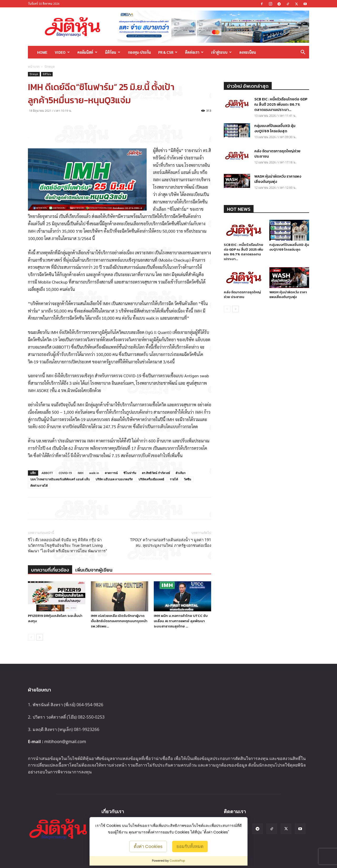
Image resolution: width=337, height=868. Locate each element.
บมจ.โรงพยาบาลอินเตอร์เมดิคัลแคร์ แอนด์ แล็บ (60, 479)
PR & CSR (168, 52)
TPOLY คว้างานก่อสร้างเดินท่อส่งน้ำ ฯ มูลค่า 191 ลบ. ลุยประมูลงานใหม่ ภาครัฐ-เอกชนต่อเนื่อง (171, 543)
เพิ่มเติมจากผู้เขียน (94, 570)
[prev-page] (31, 637)
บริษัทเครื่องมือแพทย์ (151, 479)
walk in (94, 473)
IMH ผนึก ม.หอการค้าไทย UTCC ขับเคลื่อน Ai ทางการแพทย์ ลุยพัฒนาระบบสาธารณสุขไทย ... (181, 621)
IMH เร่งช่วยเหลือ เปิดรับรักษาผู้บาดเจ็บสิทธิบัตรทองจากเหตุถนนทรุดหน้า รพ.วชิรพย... (119, 621)
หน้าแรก (34, 67)
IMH (81, 473)
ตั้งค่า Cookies (148, 846)
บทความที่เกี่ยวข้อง (50, 570)
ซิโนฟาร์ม (130, 473)
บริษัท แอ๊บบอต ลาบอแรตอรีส (114, 479)
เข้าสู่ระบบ (221, 52)
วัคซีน (187, 479)
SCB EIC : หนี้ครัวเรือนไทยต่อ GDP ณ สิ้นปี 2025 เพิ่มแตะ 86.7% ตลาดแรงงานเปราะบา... (281, 104)
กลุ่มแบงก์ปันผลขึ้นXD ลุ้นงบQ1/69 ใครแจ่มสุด (275, 128)
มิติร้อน (113, 52)
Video (62, 52)
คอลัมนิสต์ (87, 52)
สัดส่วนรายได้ (39, 486)
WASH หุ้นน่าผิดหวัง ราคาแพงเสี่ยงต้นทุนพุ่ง (278, 179)
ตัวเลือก (181, 473)
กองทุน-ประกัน (139, 52)
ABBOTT (47, 473)
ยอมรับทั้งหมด (190, 846)
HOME (42, 52)
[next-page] (40, 637)
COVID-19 (65, 473)
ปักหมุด (34, 74)
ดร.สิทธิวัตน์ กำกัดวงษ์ (156, 473)
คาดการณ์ (111, 473)
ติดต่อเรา (194, 52)
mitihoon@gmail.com (65, 742)
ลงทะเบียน (248, 52)
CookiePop (177, 861)
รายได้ (174, 479)
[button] (303, 53)
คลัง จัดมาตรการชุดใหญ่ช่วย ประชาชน (277, 154)
